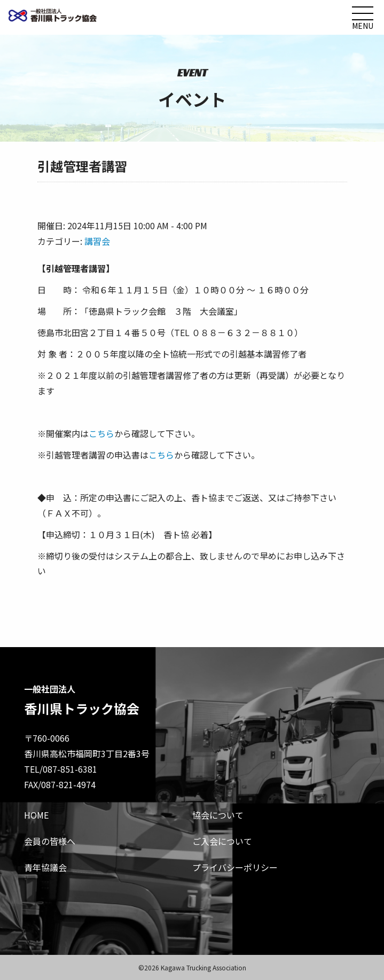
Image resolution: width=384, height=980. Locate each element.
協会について (218, 815)
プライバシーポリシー (235, 867)
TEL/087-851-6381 (61, 769)
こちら (101, 433)
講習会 (97, 241)
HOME (36, 815)
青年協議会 (45, 867)
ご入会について (222, 841)
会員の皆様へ (50, 841)
